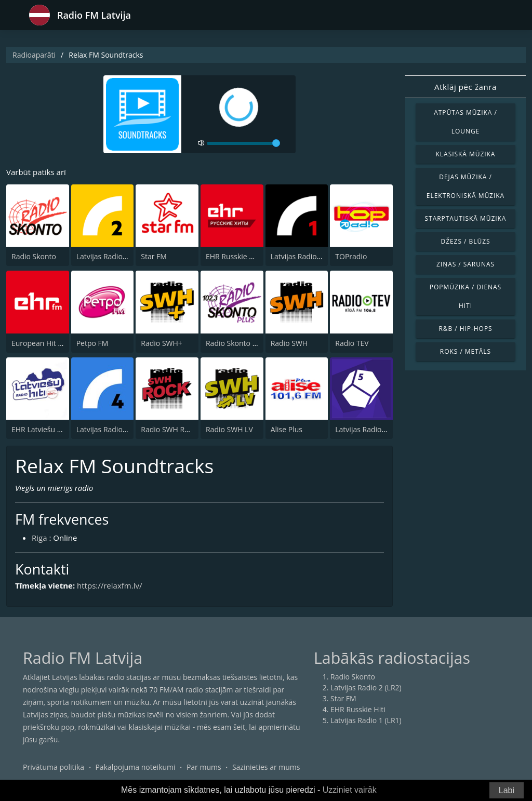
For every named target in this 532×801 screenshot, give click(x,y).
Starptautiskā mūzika (466, 218)
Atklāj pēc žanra (465, 87)
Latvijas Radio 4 (103, 429)
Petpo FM (92, 343)
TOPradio (351, 256)
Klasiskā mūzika (466, 154)
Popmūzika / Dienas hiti (465, 296)
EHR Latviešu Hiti (40, 429)
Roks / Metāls (465, 351)
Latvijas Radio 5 (361, 429)
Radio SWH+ (162, 343)
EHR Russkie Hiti (233, 256)
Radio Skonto (34, 256)
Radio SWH (289, 343)
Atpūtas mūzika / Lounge (465, 122)
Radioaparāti (34, 55)
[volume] (244, 143)
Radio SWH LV (229, 429)
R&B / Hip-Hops (465, 329)
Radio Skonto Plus (236, 343)
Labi (507, 790)
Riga (39, 538)
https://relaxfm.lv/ (109, 585)
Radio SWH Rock (168, 429)
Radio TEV (352, 343)
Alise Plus (287, 429)
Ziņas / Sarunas (465, 264)
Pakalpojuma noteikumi (135, 767)
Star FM (154, 256)
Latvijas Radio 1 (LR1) (306, 256)
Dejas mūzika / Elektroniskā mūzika (465, 186)
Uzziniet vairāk (350, 790)
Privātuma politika (54, 767)
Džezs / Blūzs (465, 241)
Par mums (204, 767)
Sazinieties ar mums (266, 767)
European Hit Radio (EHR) (54, 343)
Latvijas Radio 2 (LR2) (112, 256)
